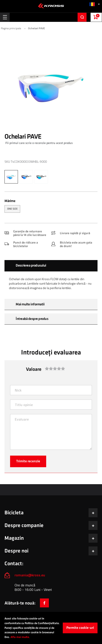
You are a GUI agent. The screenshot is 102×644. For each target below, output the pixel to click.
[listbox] (51, 209)
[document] (51, 628)
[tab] (51, 266)
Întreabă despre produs (32, 319)
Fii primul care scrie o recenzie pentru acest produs (39, 143)
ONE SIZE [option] (12, 209)
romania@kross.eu (30, 575)
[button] (94, 4)
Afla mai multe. (20, 637)
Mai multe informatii (30, 304)
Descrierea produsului (31, 266)
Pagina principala (11, 28)
